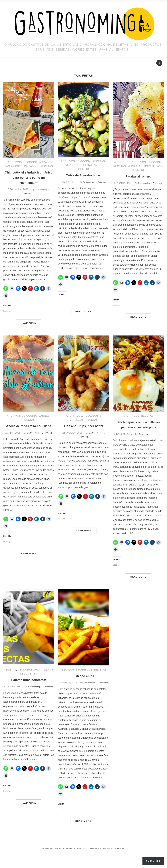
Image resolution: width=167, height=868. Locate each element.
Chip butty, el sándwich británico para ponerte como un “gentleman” (29, 177)
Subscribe (153, 861)
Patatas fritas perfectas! (29, 689)
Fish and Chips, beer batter (84, 426)
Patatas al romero (138, 176)
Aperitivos (122, 162)
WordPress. (65, 862)
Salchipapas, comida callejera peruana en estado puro (138, 427)
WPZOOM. (121, 862)
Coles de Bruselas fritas (83, 175)
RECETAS (47, 166)
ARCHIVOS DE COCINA (23, 162)
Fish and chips (83, 685)
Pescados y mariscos (76, 679)
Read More (29, 323)
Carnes (44, 416)
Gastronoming (41, 189)
